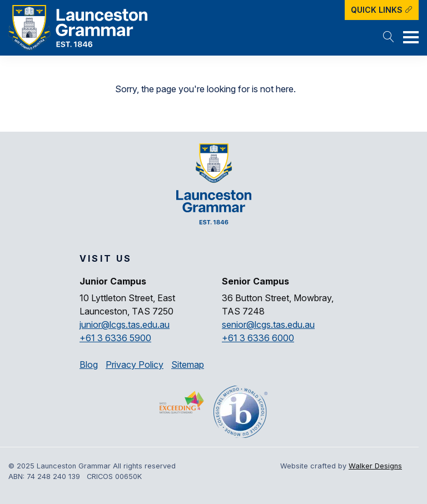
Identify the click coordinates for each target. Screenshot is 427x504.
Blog (89, 365)
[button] (389, 38)
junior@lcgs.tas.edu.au (125, 325)
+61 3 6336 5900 (115, 338)
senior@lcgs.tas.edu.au (268, 325)
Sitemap (188, 365)
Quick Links (382, 10)
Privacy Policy (135, 365)
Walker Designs (375, 466)
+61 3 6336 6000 (258, 338)
